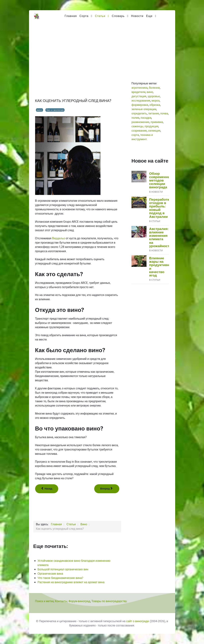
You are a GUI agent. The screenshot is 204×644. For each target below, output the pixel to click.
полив (135, 118)
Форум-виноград (79, 601)
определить (139, 113)
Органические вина (50, 574)
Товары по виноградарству (109, 601)
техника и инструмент (142, 137)
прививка (157, 122)
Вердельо (59, 238)
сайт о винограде (137, 621)
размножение (140, 122)
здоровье (154, 96)
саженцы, (138, 126)
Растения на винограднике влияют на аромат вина (71, 582)
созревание (139, 131)
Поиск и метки (44, 601)
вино (40, 110)
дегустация (139, 96)
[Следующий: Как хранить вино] (107, 489)
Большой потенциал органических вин (63, 569)
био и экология (55, 110)
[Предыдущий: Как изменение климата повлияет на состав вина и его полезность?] (47, 489)
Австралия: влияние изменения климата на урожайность (160, 237)
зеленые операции (144, 109)
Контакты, (62, 601)
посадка (146, 118)
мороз (156, 101)
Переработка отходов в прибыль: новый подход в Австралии (160, 208)
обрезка (155, 105)
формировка (140, 105)
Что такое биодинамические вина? (61, 578)
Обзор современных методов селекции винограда (161, 181)
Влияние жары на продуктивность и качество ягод (163, 267)
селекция (154, 131)
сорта (135, 135)
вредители (138, 92)
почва (164, 113)
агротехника (140, 88)
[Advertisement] (102, 48)
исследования (141, 101)
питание (154, 113)
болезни (154, 88)
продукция (151, 126)
